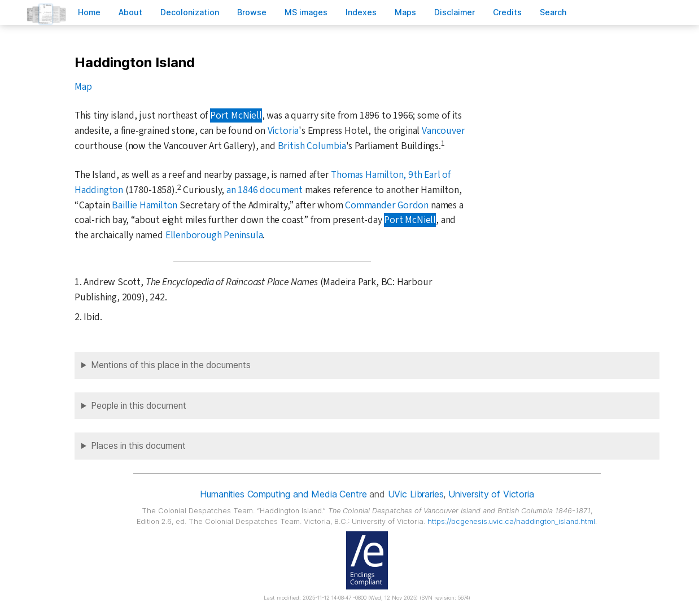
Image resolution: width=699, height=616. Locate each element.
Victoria (283, 131)
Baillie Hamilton (145, 205)
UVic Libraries (416, 494)
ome (89, 12)
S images (306, 12)
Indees (361, 12)
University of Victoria (491, 494)
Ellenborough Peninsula (214, 235)
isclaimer (455, 12)
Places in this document (138, 446)
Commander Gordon (387, 205)
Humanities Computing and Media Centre (283, 494)
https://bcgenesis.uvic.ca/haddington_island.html (511, 521)
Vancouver (443, 131)
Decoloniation (190, 12)
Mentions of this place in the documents (171, 365)
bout (130, 12)
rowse (252, 12)
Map (83, 87)
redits (507, 12)
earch (553, 12)
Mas (405, 12)
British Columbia (312, 146)
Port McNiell (236, 115)
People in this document (139, 406)
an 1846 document (265, 190)
